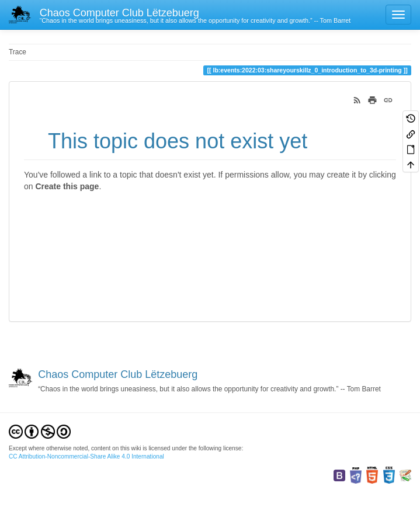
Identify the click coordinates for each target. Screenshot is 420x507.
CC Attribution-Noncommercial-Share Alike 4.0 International (86, 456)
